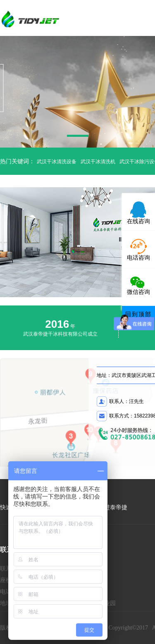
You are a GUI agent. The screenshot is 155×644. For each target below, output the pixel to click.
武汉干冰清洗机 (98, 162)
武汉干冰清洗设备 (57, 162)
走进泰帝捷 (113, 507)
